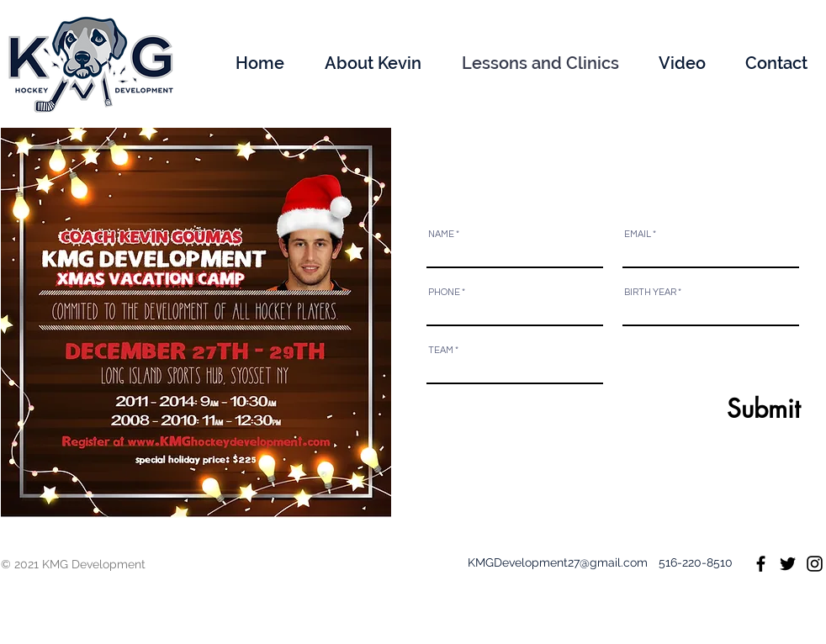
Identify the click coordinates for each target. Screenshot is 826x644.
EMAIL (638, 234)
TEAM (441, 350)
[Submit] (738, 409)
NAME (441, 234)
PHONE (444, 292)
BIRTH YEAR (650, 292)
